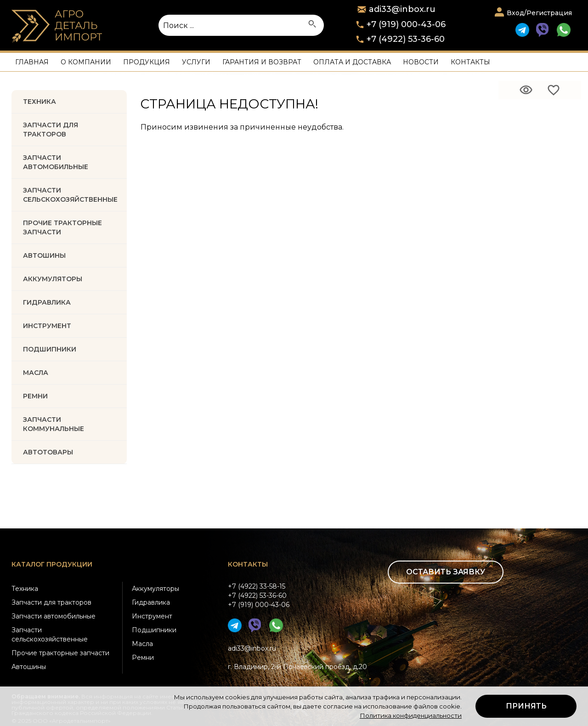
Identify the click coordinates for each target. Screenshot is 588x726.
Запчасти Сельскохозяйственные (70, 195)
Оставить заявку (446, 572)
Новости (421, 62)
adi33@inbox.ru (252, 648)
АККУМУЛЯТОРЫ (53, 279)
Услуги (196, 62)
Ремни (143, 658)
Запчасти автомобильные (56, 162)
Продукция (147, 62)
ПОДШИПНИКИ (50, 349)
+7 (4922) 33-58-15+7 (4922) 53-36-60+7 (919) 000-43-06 (259, 596)
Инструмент (152, 616)
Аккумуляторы (155, 589)
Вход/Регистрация (539, 13)
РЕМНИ (35, 396)
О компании (86, 62)
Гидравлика (151, 602)
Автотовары (48, 452)
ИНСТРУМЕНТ (47, 326)
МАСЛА (36, 373)
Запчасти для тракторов (51, 130)
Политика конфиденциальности (411, 715)
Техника (40, 102)
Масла (142, 644)
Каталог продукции (52, 564)
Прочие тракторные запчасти (62, 227)
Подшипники (154, 630)
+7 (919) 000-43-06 (406, 24)
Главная (32, 62)
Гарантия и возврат (262, 62)
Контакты (470, 62)
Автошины (44, 255)
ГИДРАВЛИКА (47, 302)
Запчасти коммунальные (54, 424)
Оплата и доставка (352, 62)
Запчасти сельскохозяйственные (50, 635)
